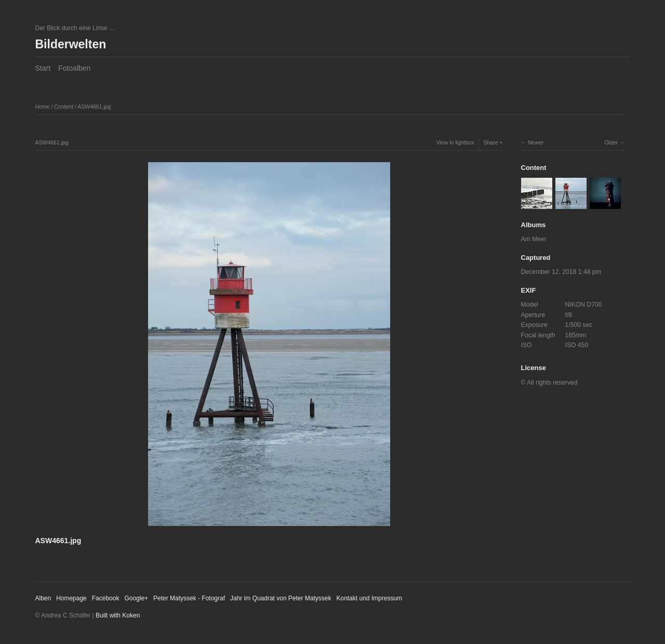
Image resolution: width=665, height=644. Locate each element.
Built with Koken (118, 615)
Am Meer (534, 239)
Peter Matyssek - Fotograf (189, 598)
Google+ (136, 598)
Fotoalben (74, 68)
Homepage (71, 598)
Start (43, 68)
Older (611, 142)
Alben (43, 598)
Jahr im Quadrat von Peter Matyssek (281, 598)
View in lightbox (455, 142)
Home (43, 107)
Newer (536, 142)
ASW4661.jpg (94, 107)
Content (64, 107)
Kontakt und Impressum (369, 598)
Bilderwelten (71, 44)
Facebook (106, 598)
